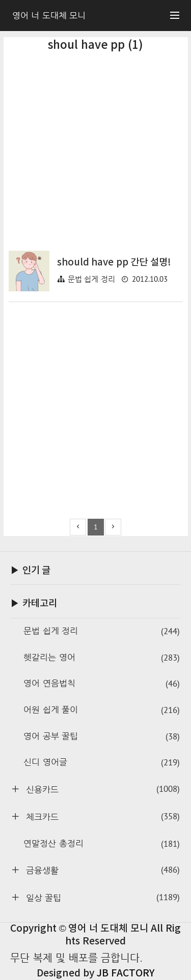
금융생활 (101, 870)
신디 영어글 (102, 763)
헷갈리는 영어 (102, 658)
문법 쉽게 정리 (91, 279)
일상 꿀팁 (101, 897)
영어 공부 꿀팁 (102, 737)
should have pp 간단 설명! (114, 262)
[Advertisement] (95, 145)
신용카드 (101, 789)
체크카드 (101, 816)
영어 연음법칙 (102, 684)
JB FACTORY (125, 973)
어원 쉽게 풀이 (102, 710)
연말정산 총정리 (102, 844)
